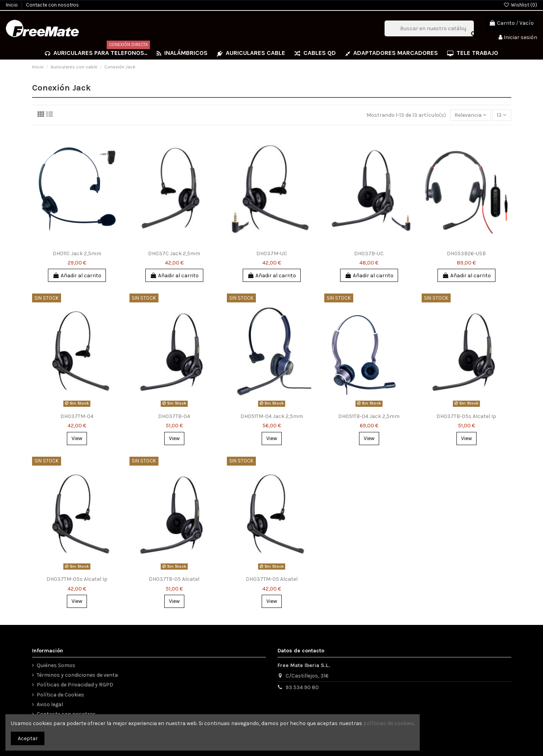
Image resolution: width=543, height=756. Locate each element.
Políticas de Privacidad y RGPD (75, 685)
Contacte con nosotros (52, 5)
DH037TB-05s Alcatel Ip (466, 416)
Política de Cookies (60, 695)
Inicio (12, 5)
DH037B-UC (369, 253)
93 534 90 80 (302, 687)
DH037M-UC (272, 253)
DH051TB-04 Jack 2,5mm (369, 416)
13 (501, 115)
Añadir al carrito (77, 276)
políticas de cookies (388, 723)
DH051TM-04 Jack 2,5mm (272, 416)
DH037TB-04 (174, 416)
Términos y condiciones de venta (77, 675)
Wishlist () (520, 5)
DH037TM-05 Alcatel (272, 579)
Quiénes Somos (56, 665)
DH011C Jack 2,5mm (77, 253)
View (77, 438)
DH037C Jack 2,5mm (174, 253)
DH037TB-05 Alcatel (174, 579)
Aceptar (28, 738)
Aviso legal (50, 704)
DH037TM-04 (77, 416)
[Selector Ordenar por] (470, 115)
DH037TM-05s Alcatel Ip (77, 579)
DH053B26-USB (466, 253)
